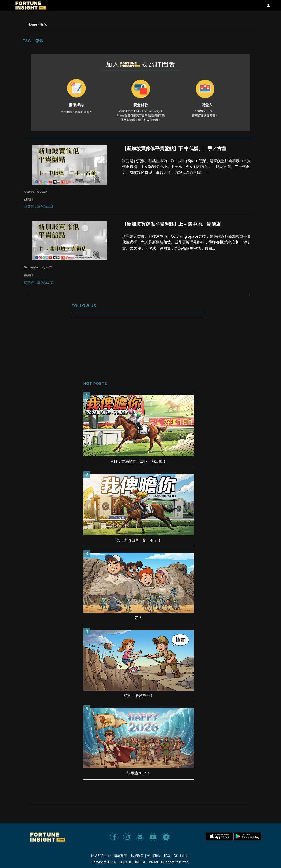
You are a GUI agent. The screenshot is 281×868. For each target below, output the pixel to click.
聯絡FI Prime (101, 855)
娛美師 (29, 199)
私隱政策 (137, 855)
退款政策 (120, 855)
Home (32, 24)
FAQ (167, 855)
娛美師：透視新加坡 (39, 207)
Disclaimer (182, 855)
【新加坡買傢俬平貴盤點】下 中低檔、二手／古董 (174, 148)
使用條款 (154, 855)
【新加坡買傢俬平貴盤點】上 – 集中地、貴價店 (171, 224)
